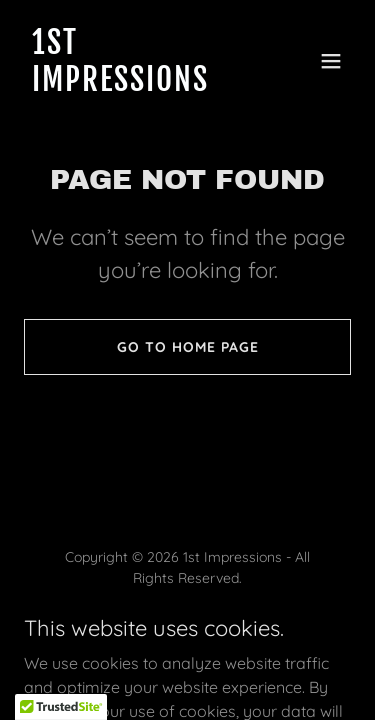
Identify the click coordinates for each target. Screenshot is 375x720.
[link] (138, 85)
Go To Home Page (188, 347)
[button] (331, 61)
